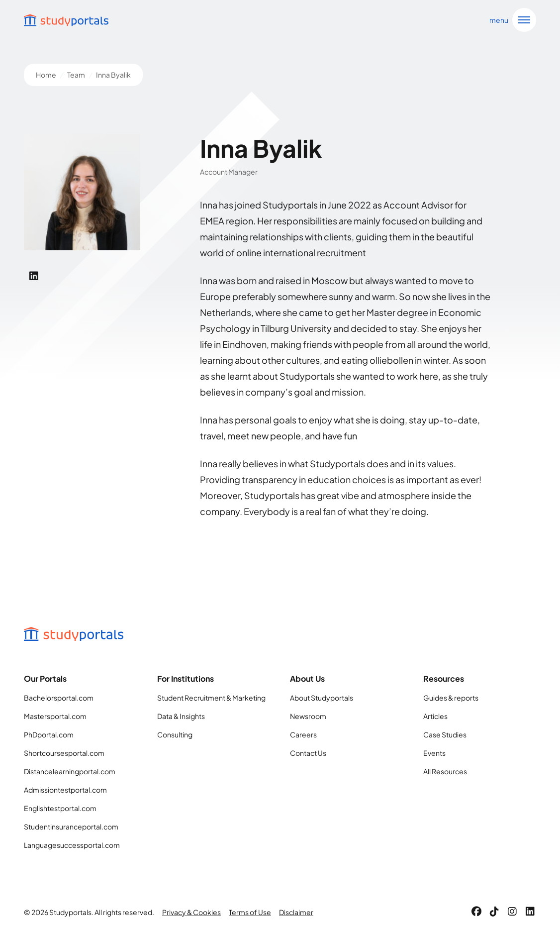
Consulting (175, 734)
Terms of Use (250, 912)
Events (434, 753)
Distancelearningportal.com (70, 771)
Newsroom (308, 716)
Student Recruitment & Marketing (211, 698)
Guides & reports (451, 698)
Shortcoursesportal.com (64, 753)
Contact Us (308, 753)
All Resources (445, 771)
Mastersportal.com (55, 716)
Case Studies (445, 734)
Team (76, 75)
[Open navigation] (511, 20)
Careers (303, 734)
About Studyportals (322, 698)
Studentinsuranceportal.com (71, 827)
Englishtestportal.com (60, 808)
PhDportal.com (49, 734)
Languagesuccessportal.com (72, 845)
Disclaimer (296, 912)
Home (46, 75)
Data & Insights (181, 716)
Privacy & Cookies (191, 912)
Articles (435, 716)
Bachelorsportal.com (59, 698)
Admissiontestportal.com (65, 790)
